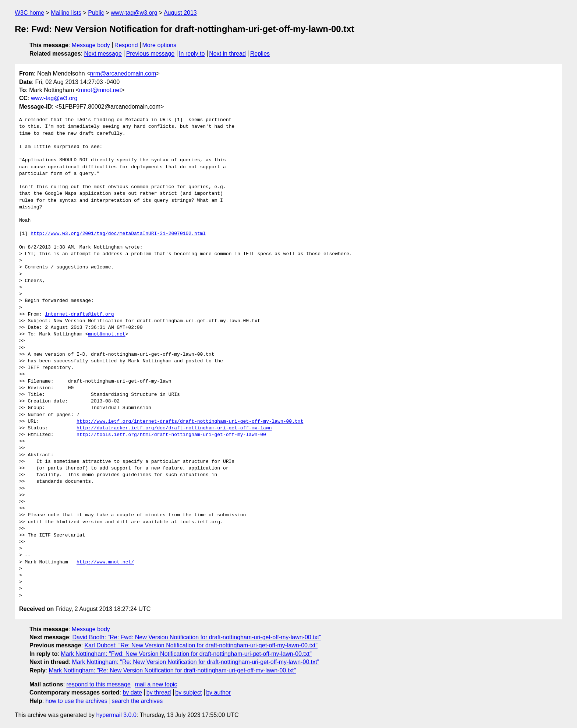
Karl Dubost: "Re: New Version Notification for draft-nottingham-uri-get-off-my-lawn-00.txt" (201, 645)
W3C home (29, 13)
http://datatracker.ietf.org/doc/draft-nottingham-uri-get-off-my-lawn (174, 428)
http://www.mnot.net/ (105, 562)
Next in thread (227, 54)
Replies (260, 54)
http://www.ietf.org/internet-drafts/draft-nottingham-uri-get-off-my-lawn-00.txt (190, 422)
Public (96, 13)
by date (132, 692)
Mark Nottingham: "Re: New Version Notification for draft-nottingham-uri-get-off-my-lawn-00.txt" (196, 662)
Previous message (151, 54)
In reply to (192, 54)
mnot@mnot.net (100, 90)
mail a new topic (156, 684)
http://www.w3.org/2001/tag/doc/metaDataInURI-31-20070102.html (118, 234)
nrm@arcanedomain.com (123, 73)
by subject (188, 692)
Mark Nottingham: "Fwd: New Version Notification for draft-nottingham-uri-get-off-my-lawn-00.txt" (186, 654)
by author (218, 692)
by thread (159, 692)
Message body (91, 45)
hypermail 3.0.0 (116, 715)
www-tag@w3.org (134, 13)
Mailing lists (66, 13)
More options (160, 45)
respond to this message (98, 684)
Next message (103, 54)
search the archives (137, 701)
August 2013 (180, 13)
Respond (126, 45)
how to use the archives (77, 701)
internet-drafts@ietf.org (79, 314)
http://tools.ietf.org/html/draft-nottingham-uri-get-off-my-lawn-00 (171, 435)
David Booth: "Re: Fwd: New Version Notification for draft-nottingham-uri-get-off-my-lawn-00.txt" (197, 637)
